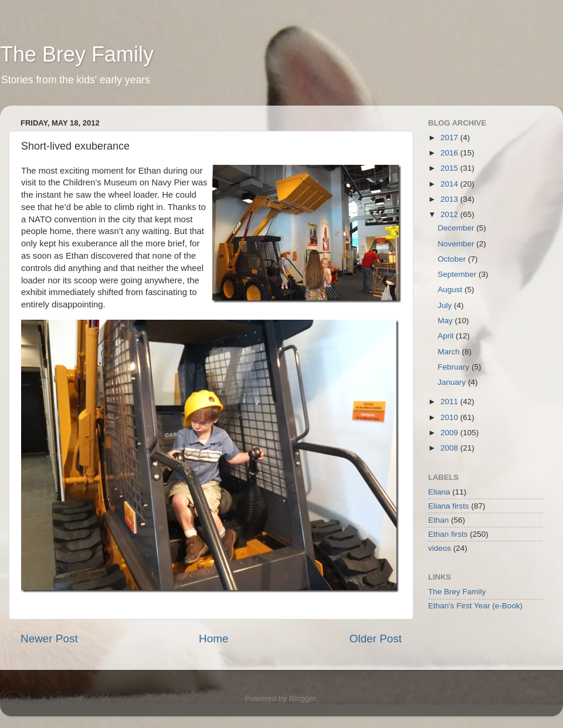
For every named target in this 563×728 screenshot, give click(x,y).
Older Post (376, 639)
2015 (450, 168)
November (457, 244)
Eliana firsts (449, 506)
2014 (450, 184)
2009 (450, 433)
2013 (450, 199)
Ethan (438, 520)
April (447, 336)
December (457, 228)
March (450, 352)
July (446, 305)
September (458, 274)
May (446, 321)
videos (440, 548)
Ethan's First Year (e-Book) (475, 606)
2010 (450, 417)
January (453, 382)
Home (213, 639)
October (453, 259)
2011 (450, 402)
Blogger (303, 698)
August (451, 289)
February (455, 367)
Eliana (439, 492)
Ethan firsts (448, 534)
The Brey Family (77, 54)
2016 (450, 153)
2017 (450, 138)
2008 (450, 448)
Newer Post (49, 639)
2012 (450, 214)
